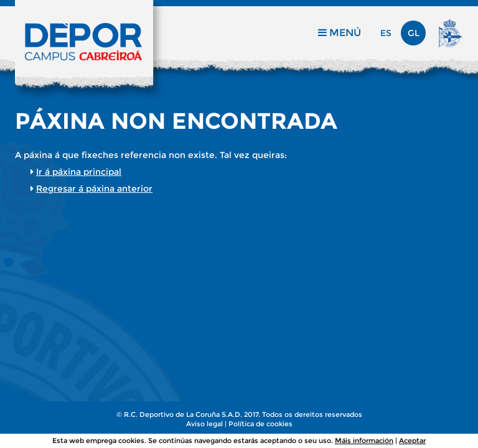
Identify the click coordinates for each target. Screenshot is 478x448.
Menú (340, 33)
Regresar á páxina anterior (94, 189)
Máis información (364, 441)
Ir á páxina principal (79, 172)
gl (414, 33)
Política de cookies (260, 424)
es (386, 33)
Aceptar (412, 441)
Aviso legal (204, 424)
